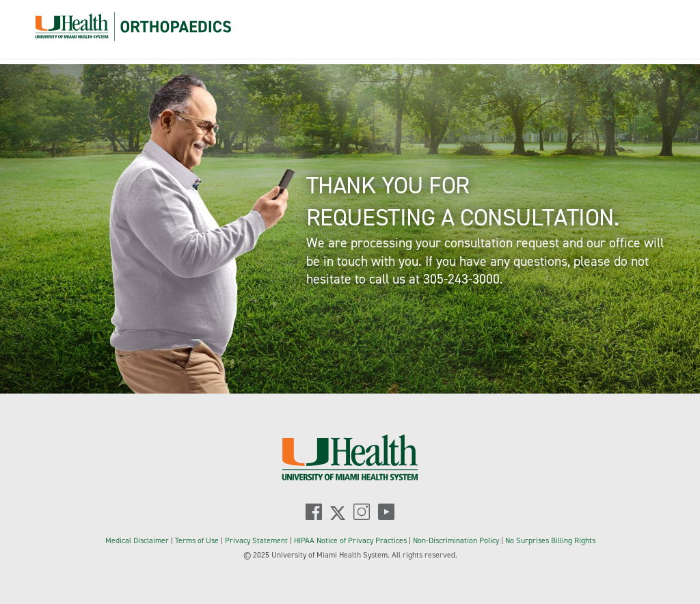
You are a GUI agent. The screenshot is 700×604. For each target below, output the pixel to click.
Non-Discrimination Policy (456, 540)
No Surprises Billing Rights (550, 540)
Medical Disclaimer (138, 540)
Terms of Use (198, 540)
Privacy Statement (257, 540)
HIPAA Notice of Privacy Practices (350, 540)
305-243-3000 (461, 279)
